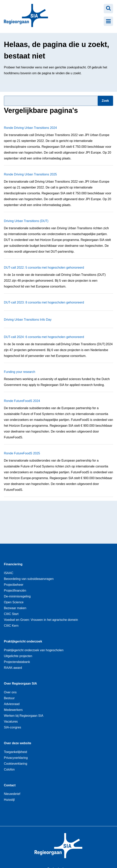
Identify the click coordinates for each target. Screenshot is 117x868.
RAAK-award (13, 668)
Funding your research (20, 372)
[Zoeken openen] (108, 9)
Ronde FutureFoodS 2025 (22, 453)
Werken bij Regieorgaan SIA (24, 716)
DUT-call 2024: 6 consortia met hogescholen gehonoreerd (44, 337)
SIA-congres (13, 727)
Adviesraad (12, 704)
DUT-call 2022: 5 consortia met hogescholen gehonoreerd (44, 268)
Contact (10, 785)
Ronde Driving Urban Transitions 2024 (30, 128)
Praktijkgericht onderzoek (23, 641)
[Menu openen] (108, 21)
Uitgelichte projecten (18, 656)
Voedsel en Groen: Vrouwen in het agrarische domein (41, 620)
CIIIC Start (11, 614)
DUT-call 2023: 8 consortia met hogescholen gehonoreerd (44, 302)
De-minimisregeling (17, 596)
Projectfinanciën (15, 591)
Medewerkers (13, 710)
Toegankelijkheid (15, 752)
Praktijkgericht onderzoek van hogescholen (34, 650)
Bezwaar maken (15, 608)
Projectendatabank (17, 662)
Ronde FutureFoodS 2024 (22, 401)
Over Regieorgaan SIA (20, 684)
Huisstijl (9, 800)
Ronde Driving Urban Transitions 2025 (30, 174)
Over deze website (18, 743)
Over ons (10, 692)
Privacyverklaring (16, 758)
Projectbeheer (14, 585)
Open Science (14, 602)
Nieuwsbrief (12, 794)
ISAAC (9, 573)
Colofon (9, 769)
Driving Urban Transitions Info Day (28, 320)
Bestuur (9, 698)
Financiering (13, 564)
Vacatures (11, 722)
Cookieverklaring (16, 764)
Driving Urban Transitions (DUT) (26, 221)
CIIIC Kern (11, 626)
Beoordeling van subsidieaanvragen (29, 579)
